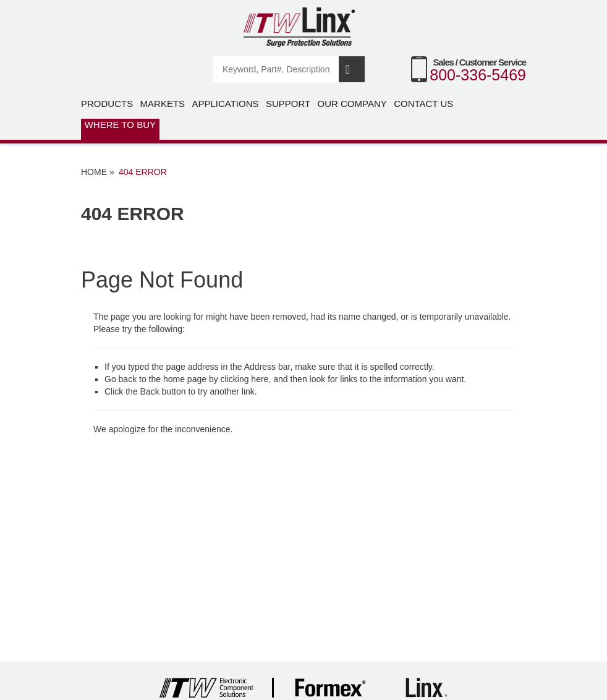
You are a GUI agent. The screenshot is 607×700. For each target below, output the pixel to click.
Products (107, 104)
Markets (163, 104)
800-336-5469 (478, 75)
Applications (225, 104)
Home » (98, 172)
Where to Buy (120, 125)
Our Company (352, 104)
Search (352, 69)
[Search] (277, 69)
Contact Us (423, 104)
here (260, 379)
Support (288, 104)
